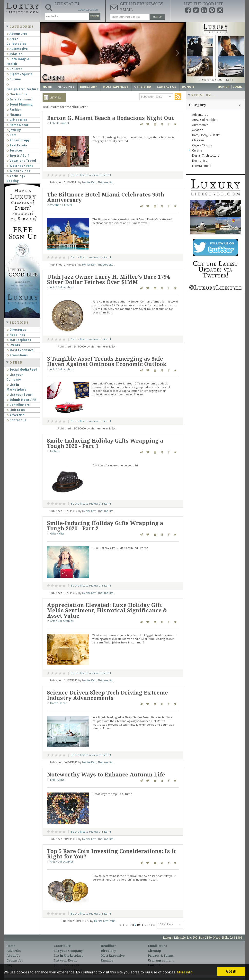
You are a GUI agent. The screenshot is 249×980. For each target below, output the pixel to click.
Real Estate (17, 145)
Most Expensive (20, 350)
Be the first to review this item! (91, 175)
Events (13, 345)
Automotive (17, 49)
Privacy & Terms (161, 956)
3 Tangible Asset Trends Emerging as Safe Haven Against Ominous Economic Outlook (107, 361)
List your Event (20, 395)
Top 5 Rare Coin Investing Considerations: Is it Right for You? (111, 854)
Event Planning (20, 104)
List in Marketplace (69, 956)
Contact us (16, 420)
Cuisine (14, 79)
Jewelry (14, 130)
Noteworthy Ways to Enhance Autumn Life (106, 775)
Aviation (14, 54)
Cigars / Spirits (19, 74)
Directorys (16, 330)
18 (151, 925)
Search (95, 16)
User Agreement (161, 961)
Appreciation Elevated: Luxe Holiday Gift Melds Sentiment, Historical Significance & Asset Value (107, 610)
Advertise (16, 415)
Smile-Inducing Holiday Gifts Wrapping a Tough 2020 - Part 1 (105, 443)
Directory (89, 87)
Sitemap (155, 951)
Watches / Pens (20, 166)
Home (47, 87)
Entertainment (20, 99)
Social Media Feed (22, 370)
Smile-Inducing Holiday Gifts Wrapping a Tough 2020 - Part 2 (105, 526)
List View (55, 98)
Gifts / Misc (17, 120)
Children (15, 69)
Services (15, 150)
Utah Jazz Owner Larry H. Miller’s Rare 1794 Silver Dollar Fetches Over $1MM (108, 280)
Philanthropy (18, 140)
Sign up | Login (230, 87)
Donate (188, 87)
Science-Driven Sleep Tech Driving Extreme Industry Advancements (107, 695)
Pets (12, 135)
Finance (14, 115)
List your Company (68, 951)
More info (185, 972)
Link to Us (16, 410)
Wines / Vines (18, 171)
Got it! (231, 971)
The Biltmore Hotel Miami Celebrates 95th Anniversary (106, 197)
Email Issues (157, 946)
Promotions (17, 355)
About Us (13, 956)
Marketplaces (19, 340)
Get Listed (143, 87)
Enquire (107, 961)
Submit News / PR (21, 400)
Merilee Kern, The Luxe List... (99, 182)
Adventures (17, 34)
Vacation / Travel (21, 161)
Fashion (14, 110)
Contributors (18, 405)
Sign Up (157, 17)
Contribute (62, 946)
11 (142, 925)
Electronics (17, 94)
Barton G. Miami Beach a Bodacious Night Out (111, 118)
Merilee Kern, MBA (105, 921)
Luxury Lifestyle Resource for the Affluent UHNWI (22, 7)
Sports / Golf (18, 156)
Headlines (16, 335)
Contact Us (166, 87)
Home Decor (18, 125)
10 (138, 925)
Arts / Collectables (62, 287)
